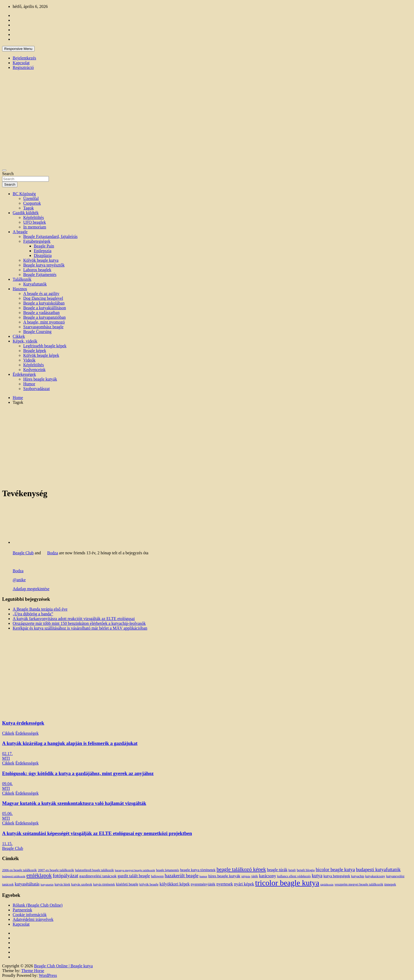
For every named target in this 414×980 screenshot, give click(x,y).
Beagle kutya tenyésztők (44, 265)
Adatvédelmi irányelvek (33, 919)
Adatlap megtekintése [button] (31, 589)
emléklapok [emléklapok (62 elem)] (39, 875)
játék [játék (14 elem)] (255, 876)
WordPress (48, 975)
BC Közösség (24, 194)
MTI (6, 758)
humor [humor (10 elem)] (203, 876)
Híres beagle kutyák (40, 379)
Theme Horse (33, 971)
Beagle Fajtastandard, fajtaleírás (50, 236)
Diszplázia (43, 255)
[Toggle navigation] (4, 170)
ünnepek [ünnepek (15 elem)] (390, 884)
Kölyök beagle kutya (41, 260)
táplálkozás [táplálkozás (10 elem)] (327, 884)
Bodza (53, 553)
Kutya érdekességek (23, 723)
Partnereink (22, 910)
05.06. (7, 813)
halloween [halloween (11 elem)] (157, 876)
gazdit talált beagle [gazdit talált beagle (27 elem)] (134, 876)
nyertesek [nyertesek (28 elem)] (225, 884)
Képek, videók (25, 341)
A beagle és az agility (41, 294)
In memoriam (35, 227)
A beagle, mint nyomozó (44, 322)
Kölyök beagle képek (41, 355)
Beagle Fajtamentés (40, 275)
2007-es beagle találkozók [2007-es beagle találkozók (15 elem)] (56, 870)
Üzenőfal (31, 198)
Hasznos (20, 289)
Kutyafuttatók (35, 284)
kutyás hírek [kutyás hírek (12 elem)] (62, 884)
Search (8, 174)
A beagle (20, 232)
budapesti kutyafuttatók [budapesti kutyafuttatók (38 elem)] (378, 870)
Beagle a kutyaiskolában (44, 303)
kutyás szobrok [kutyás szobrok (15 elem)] (82, 884)
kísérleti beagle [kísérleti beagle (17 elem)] (127, 884)
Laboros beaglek (37, 270)
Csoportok (32, 203)
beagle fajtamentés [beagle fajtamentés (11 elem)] (168, 870)
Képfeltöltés (34, 217)
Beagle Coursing (37, 332)
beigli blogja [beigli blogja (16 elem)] (306, 870)
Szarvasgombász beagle (43, 327)
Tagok (29, 208)
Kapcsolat (21, 63)
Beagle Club (23, 553)
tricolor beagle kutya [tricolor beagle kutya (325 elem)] (287, 883)
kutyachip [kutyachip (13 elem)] (358, 876)
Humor (29, 384)
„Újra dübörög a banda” (33, 614)
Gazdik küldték (26, 213)
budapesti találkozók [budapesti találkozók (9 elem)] (14, 876)
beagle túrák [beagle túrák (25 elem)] (277, 870)
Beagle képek (35, 351)
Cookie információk (30, 915)
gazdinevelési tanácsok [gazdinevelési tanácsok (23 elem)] (98, 876)
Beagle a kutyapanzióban (44, 317)
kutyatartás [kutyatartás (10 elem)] (47, 884)
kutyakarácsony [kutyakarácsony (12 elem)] (375, 876)
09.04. (7, 784)
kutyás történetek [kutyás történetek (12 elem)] (104, 884)
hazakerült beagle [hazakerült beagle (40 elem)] (182, 876)
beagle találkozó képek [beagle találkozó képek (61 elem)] (241, 869)
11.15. (7, 844)
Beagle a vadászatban (41, 313)
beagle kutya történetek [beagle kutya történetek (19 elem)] (198, 870)
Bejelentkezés (24, 58)
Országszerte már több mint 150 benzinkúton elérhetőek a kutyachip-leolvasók (79, 623)
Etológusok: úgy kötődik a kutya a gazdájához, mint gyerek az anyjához (78, 773)
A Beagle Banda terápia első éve (40, 609)
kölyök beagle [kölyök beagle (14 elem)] (149, 884)
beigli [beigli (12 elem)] (292, 870)
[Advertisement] (207, 446)
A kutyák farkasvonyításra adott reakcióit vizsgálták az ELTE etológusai (74, 619)
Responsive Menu (18, 49)
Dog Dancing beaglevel (43, 298)
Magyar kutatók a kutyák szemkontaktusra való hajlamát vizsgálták (74, 803)
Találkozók (22, 279)
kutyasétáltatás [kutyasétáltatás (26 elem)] (27, 884)
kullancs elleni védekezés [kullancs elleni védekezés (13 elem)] (294, 876)
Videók (29, 360)
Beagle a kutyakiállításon (45, 308)
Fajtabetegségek (37, 241)
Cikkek (19, 336)
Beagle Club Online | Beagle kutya (63, 966)
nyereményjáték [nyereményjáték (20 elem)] (203, 884)
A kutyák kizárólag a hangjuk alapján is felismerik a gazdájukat (70, 743)
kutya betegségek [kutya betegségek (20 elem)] (337, 876)
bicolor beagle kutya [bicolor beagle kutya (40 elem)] (335, 870)
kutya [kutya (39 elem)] (317, 876)
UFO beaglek (35, 222)
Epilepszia (43, 251)
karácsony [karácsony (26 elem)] (268, 876)
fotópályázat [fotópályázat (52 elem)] (66, 876)
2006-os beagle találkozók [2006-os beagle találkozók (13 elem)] (19, 870)
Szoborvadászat (36, 389)
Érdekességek (24, 374)
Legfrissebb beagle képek (45, 346)
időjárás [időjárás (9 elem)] (246, 876)
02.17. (7, 754)
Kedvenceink (34, 370)
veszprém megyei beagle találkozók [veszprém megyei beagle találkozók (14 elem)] (359, 884)
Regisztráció (23, 67)
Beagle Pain (44, 246)
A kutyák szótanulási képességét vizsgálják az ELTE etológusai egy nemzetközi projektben (97, 833)
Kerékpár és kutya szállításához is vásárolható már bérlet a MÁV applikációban (80, 628)
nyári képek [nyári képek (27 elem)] (244, 884)
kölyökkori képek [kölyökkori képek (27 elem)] (175, 884)
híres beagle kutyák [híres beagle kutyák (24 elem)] (224, 876)
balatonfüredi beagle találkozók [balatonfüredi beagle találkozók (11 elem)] (94, 870)
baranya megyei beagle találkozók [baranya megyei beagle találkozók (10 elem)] (135, 870)
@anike (19, 580)
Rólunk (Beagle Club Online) (38, 905)
